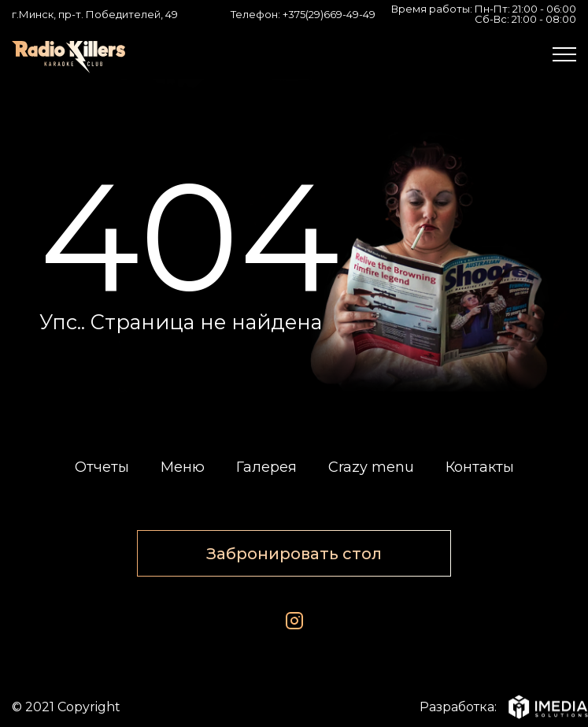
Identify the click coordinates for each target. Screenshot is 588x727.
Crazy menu (371, 467)
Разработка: (498, 707)
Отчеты (102, 467)
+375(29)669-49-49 (329, 14)
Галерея (266, 467)
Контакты (480, 467)
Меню (183, 467)
